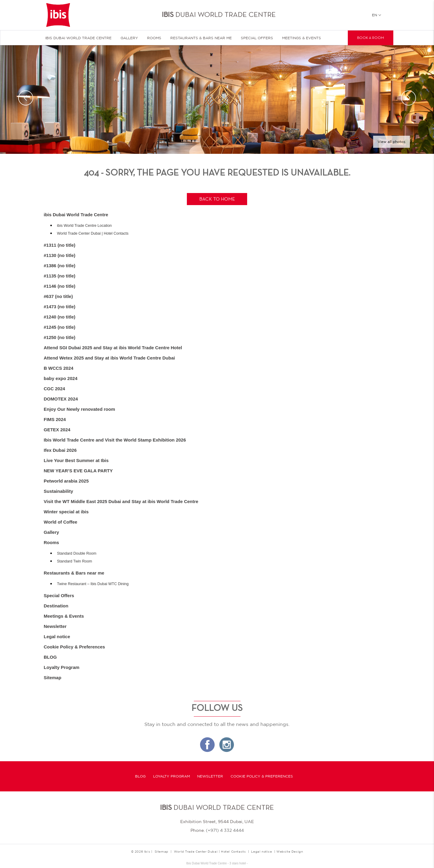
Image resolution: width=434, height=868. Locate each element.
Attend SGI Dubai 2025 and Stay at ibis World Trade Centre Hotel (113, 348)
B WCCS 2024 (58, 368)
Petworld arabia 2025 (66, 481)
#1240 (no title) (60, 317)
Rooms (154, 38)
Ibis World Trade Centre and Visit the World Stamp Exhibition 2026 (115, 440)
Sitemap (52, 678)
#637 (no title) (58, 296)
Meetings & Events (302, 38)
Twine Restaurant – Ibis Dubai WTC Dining (93, 584)
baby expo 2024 (61, 378)
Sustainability (58, 491)
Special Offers (257, 38)
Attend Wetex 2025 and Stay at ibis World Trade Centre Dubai (109, 358)
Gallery (129, 38)
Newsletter (55, 626)
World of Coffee (60, 522)
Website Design (290, 851)
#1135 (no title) (60, 276)
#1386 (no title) (60, 266)
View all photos (392, 142)
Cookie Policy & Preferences (74, 647)
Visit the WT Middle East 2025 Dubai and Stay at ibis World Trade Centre (121, 501)
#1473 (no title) (60, 307)
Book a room (371, 38)
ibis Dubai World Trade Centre (78, 38)
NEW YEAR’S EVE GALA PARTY (78, 471)
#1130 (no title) (60, 255)
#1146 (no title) (60, 286)
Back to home (217, 199)
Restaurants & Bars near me (201, 38)
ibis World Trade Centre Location (84, 226)
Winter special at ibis (66, 512)
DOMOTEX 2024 (61, 399)
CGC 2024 (54, 389)
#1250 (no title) (60, 337)
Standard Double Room (77, 553)
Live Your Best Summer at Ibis (76, 460)
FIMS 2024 (55, 419)
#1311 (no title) (60, 245)
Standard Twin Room (75, 561)
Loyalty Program (61, 667)
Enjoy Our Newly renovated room (79, 409)
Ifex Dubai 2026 (60, 450)
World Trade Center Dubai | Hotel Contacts (93, 233)
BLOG (50, 657)
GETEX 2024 (57, 430)
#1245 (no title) (60, 327)
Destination (56, 606)
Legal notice (57, 637)
